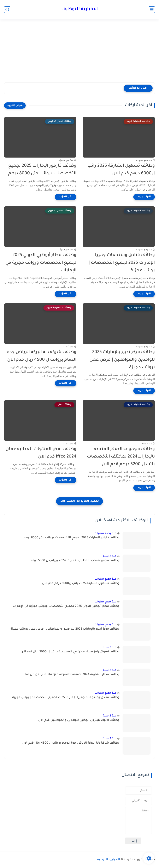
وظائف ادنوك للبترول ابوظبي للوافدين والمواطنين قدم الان (79, 720)
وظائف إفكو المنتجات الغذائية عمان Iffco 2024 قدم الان (41, 453)
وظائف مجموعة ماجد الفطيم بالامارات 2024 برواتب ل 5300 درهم (75, 561)
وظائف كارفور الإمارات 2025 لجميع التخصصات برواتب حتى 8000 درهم (42, 170)
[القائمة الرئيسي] (152, 10)
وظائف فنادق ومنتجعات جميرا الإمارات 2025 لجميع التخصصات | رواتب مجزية (122, 263)
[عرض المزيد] (15, 106)
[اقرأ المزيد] (144, 197)
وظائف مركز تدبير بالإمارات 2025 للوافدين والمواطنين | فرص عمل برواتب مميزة (122, 360)
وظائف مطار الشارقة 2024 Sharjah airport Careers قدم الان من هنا (72, 675)
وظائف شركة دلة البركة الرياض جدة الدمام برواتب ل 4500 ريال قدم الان (42, 356)
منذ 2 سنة (110, 556)
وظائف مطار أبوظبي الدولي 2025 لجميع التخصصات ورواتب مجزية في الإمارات (41, 263)
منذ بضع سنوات (105, 534)
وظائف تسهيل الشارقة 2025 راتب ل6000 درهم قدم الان (121, 170)
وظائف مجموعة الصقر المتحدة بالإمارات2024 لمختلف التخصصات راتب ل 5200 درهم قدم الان (121, 457)
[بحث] (7, 10)
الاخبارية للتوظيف (79, 10)
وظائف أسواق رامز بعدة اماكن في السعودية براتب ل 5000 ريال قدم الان (70, 652)
